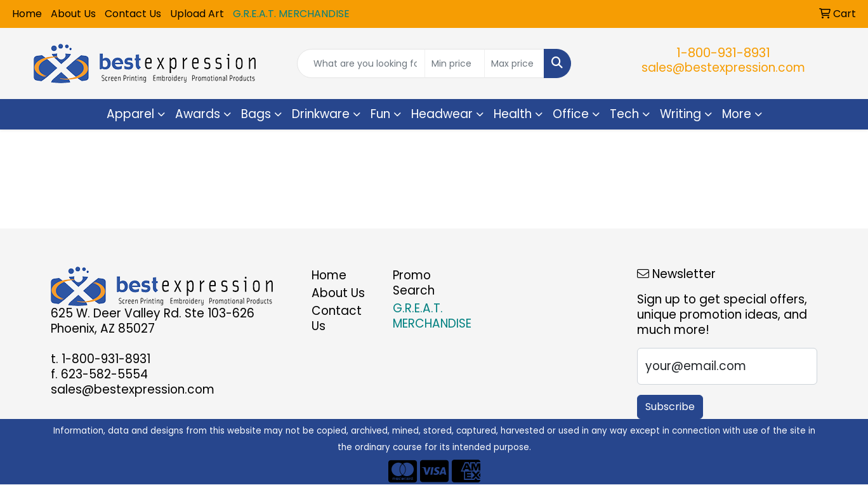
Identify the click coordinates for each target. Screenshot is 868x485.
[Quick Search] (361, 63)
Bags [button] (256, 114)
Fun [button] (380, 114)
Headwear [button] (442, 114)
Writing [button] (681, 114)
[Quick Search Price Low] (455, 63)
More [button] (737, 114)
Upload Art (197, 14)
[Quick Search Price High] (514, 63)
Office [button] (571, 114)
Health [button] (513, 114)
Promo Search (414, 283)
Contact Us (133, 14)
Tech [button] (624, 114)
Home (27, 14)
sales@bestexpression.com (723, 68)
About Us (73, 14)
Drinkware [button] (321, 114)
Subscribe (670, 407)
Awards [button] (198, 114)
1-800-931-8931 (723, 53)
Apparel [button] (130, 114)
